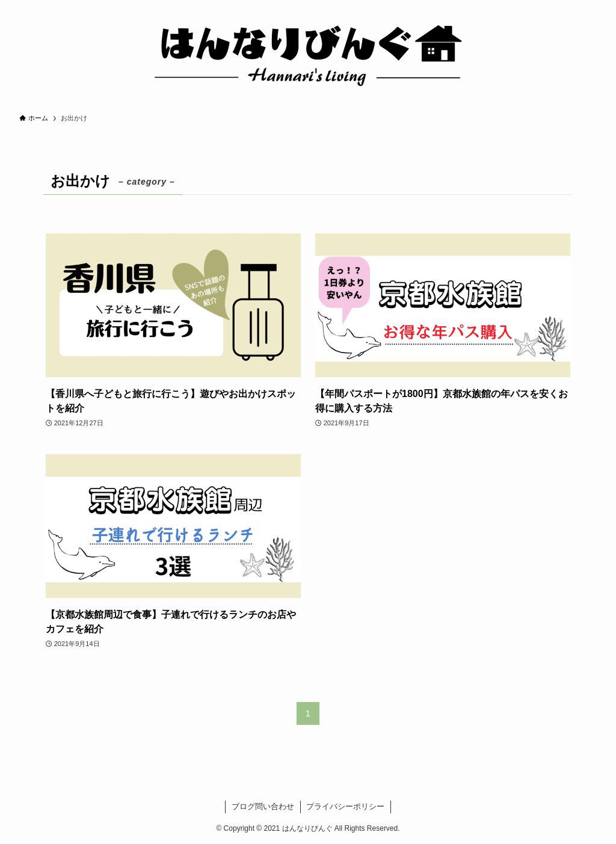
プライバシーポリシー (345, 806)
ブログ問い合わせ (263, 806)
